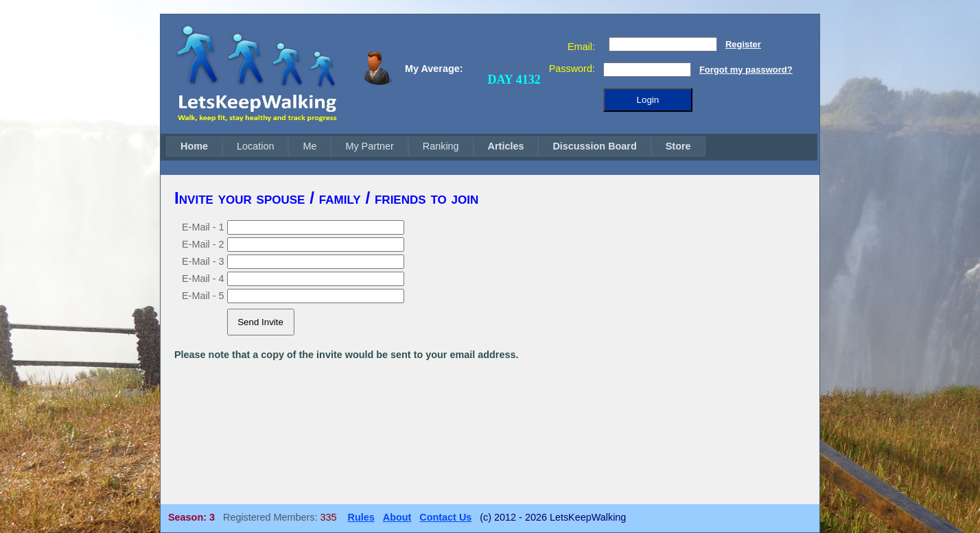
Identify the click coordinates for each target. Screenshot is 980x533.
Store (678, 146)
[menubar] (436, 146)
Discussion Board (594, 146)
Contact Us (445, 517)
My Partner (369, 146)
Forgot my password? (746, 70)
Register (743, 44)
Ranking (441, 146)
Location (255, 146)
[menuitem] (194, 146)
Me (310, 146)
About (397, 517)
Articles (506, 146)
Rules (361, 517)
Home (194, 146)
